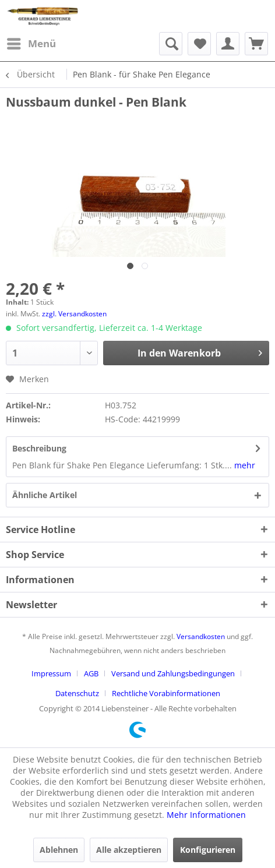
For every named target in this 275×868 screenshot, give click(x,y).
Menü (31, 42)
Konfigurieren (208, 850)
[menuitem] (31, 44)
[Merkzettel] (199, 44)
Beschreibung (39, 448)
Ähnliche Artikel (45, 495)
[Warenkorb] (256, 44)
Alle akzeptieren (129, 850)
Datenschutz (77, 693)
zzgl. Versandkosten (74, 314)
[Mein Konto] (228, 44)
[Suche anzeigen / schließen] (171, 44)
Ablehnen (59, 850)
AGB (91, 673)
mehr (244, 465)
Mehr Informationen (206, 815)
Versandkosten (201, 636)
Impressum (51, 673)
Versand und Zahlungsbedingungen (173, 673)
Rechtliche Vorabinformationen (166, 693)
